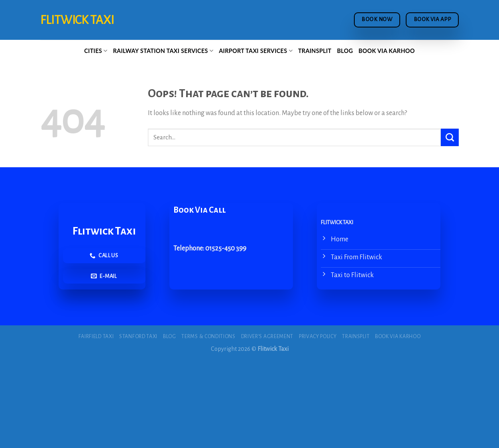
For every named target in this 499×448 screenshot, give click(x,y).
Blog (345, 51)
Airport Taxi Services (256, 51)
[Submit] (450, 137)
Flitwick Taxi (77, 20)
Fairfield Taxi (96, 336)
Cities (96, 51)
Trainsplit (315, 51)
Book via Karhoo (387, 51)
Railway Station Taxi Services (163, 51)
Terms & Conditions (208, 336)
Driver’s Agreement (267, 336)
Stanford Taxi (138, 336)
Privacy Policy (318, 336)
